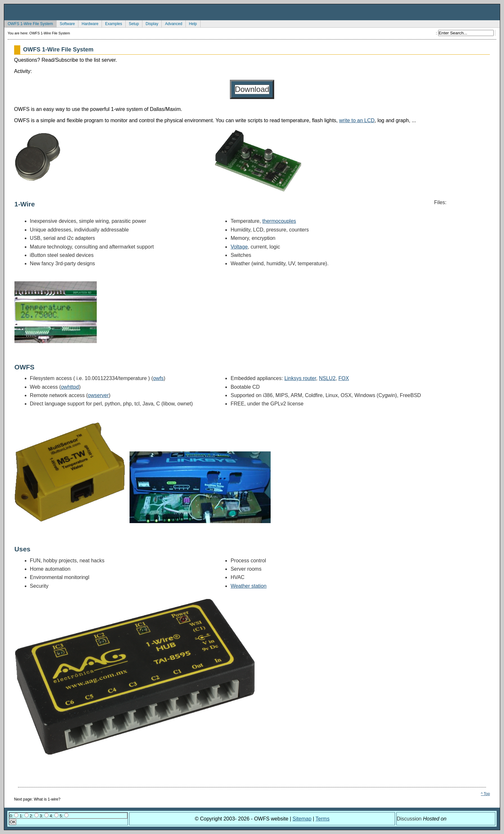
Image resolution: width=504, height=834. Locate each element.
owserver (98, 395)
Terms (323, 819)
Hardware (88, 23)
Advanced (172, 23)
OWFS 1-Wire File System (29, 23)
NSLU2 (327, 378)
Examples (112, 23)
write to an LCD (357, 120)
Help (191, 23)
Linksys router (300, 378)
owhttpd (70, 387)
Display (150, 23)
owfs (158, 378)
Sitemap (302, 819)
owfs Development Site (252, 12)
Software (66, 23)
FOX (344, 378)
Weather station (248, 586)
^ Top (485, 794)
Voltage (239, 247)
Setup (132, 23)
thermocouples (279, 221)
